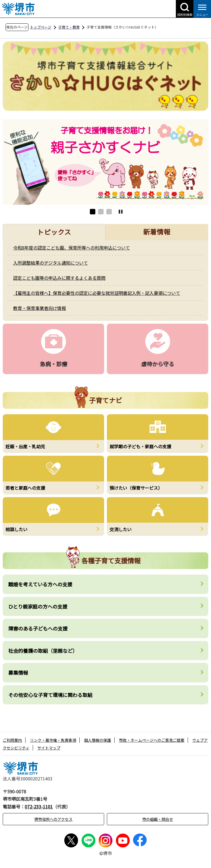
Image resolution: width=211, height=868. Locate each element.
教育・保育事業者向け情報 (40, 308)
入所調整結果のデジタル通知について (51, 263)
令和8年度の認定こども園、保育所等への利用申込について (72, 248)
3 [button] (109, 212)
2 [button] (101, 212)
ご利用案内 (12, 740)
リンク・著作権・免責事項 (53, 740)
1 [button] (93, 212)
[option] (105, 162)
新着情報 (157, 232)
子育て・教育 (69, 27)
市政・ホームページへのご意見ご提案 (152, 740)
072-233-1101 (39, 807)
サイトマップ (49, 748)
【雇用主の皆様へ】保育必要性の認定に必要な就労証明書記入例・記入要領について (97, 293)
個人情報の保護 (98, 740)
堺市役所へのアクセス (53, 819)
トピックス (54, 232)
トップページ (41, 27)
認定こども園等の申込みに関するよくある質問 (59, 278)
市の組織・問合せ (158, 819)
